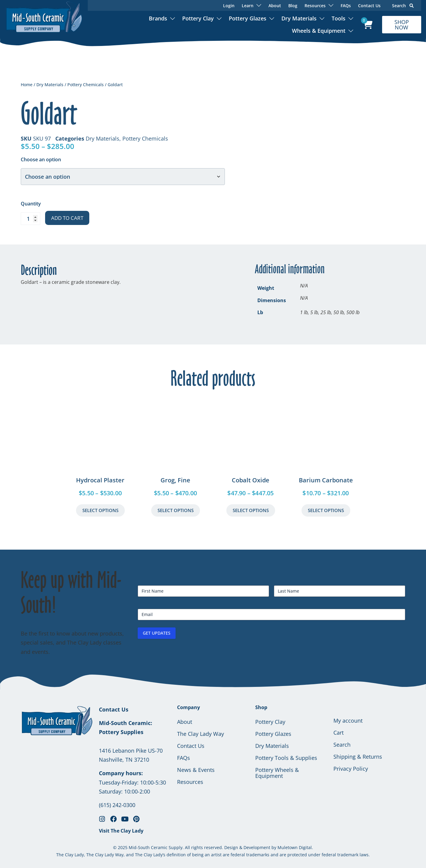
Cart (339, 733)
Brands (158, 18)
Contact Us (369, 6)
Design (231, 847)
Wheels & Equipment (319, 31)
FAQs (346, 6)
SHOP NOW (402, 25)
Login (229, 6)
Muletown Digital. (295, 847)
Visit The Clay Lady (121, 831)
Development (257, 847)
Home (27, 85)
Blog (293, 6)
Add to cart (67, 218)
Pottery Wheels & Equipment (277, 773)
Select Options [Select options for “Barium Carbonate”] (326, 510)
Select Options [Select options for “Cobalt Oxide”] (251, 510)
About (275, 6)
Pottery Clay (198, 18)
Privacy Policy (351, 769)
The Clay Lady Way (201, 734)
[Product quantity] (31, 219)
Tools (339, 18)
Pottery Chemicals (86, 85)
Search (403, 6)
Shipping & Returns (358, 757)
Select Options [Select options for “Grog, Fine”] (176, 510)
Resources (190, 782)
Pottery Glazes (248, 18)
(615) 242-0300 (117, 805)
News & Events (196, 770)
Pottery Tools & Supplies (286, 758)
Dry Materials (299, 18)
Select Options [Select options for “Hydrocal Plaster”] (100, 510)
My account (348, 721)
